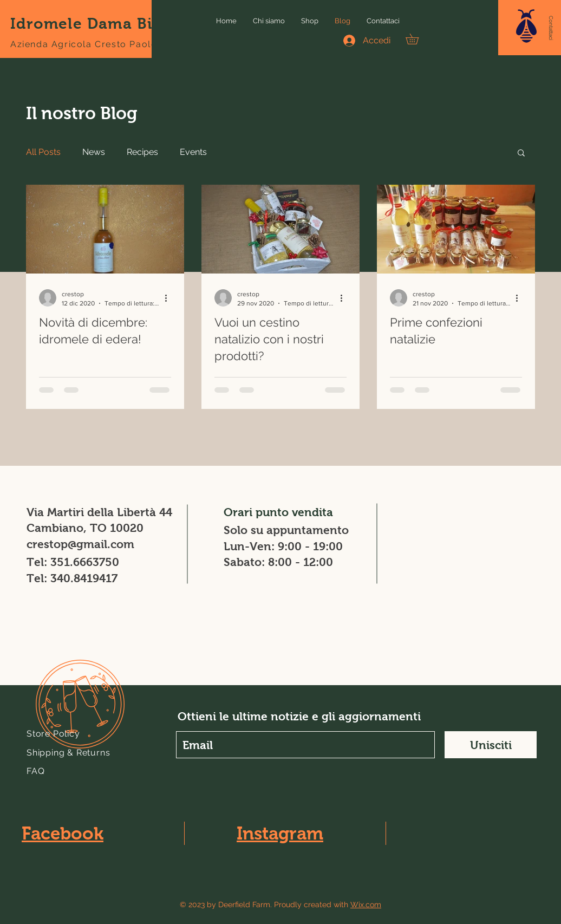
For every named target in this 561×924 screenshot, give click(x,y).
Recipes (142, 152)
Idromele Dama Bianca (100, 24)
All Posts (43, 152)
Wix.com (366, 905)
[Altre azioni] (169, 298)
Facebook (63, 833)
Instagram (280, 833)
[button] (526, 26)
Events (193, 152)
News (94, 152)
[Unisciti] (491, 745)
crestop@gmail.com (80, 544)
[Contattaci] (551, 28)
